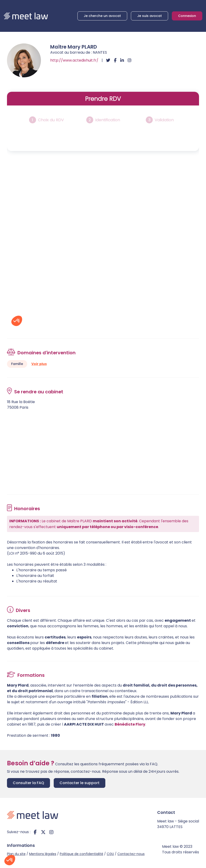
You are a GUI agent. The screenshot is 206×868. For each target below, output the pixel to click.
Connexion (187, 16)
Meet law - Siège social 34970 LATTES (178, 824)
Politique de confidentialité (81, 854)
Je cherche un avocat (102, 16)
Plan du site (16, 854)
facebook (35, 832)
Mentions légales (43, 854)
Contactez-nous (131, 854)
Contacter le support (80, 783)
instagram (51, 832)
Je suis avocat (150, 16)
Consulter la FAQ (28, 783)
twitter (43, 832)
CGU (110, 854)
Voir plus (39, 364)
